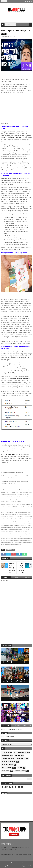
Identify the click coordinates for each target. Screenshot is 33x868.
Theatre (20, 768)
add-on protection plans (22, 378)
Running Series (20, 759)
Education (5, 752)
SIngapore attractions (8, 762)
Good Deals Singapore (20, 752)
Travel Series (5, 771)
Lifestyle (17, 756)
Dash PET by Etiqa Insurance (12, 138)
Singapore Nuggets (7, 765)
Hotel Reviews (5, 756)
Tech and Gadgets (7, 768)
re (17, 806)
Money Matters (10, 550)
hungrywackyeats (20, 771)
